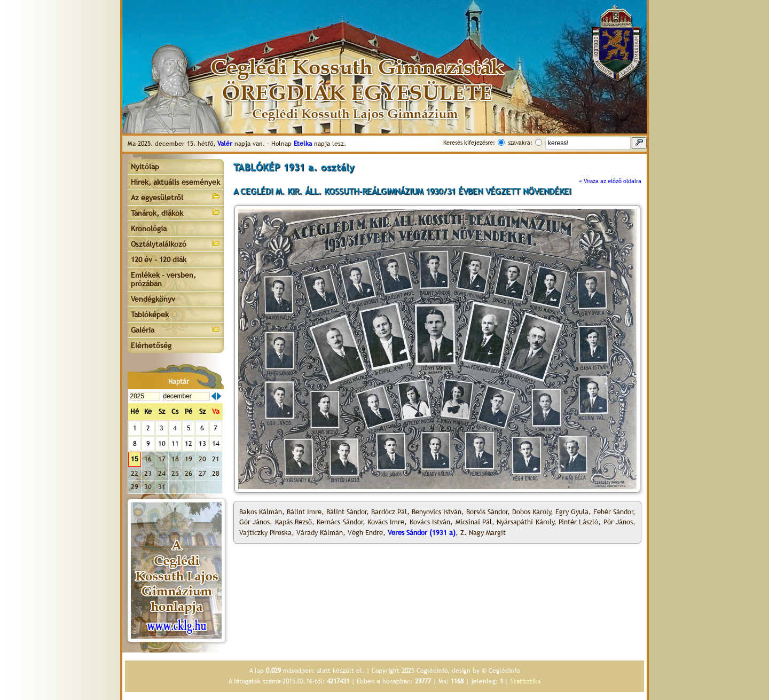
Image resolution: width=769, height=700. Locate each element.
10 (162, 443)
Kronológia (149, 229)
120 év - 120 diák (159, 259)
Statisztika (525, 681)
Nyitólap (145, 167)
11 (175, 443)
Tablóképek (150, 314)
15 (135, 459)
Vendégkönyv (153, 299)
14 (216, 443)
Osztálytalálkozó (176, 243)
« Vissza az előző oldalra (610, 181)
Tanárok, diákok (176, 212)
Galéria (176, 329)
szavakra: (520, 143)
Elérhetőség (151, 345)
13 (202, 443)
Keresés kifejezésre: (469, 143)
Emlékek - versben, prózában (163, 279)
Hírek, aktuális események (175, 182)
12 (189, 443)
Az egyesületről (176, 197)
